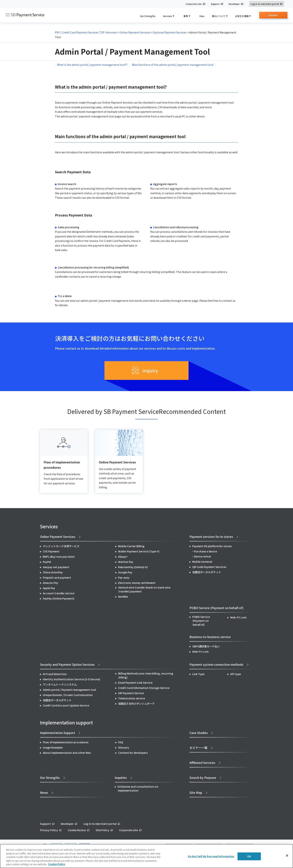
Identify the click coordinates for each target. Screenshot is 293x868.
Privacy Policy (49, 830)
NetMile (123, 597)
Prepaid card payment (57, 577)
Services (112, 32)
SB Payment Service (25, 15)
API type (236, 674)
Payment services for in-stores (211, 537)
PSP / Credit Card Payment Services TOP (80, 32)
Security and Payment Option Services (67, 664)
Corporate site (194, 4)
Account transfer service (59, 593)
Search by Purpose (203, 778)
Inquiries (273, 16)
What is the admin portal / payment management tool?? (92, 65)
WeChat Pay (126, 562)
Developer (234, 4)
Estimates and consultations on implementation (138, 788)
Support (215, 4)
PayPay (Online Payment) (59, 598)
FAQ (121, 742)
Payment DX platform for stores (212, 546)
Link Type (198, 674)
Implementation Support (58, 733)
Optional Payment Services (170, 32)
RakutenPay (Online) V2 (133, 567)
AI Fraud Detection (55, 674)
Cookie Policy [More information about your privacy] (57, 864)
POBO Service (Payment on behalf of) (201, 621)
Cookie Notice (77, 830)
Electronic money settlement (137, 583)
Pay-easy (124, 577)
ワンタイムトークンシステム (60, 684)
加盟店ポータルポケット (57, 700)
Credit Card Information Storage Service (144, 688)
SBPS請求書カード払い (206, 646)
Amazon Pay (50, 583)
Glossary (124, 747)
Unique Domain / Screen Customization (68, 695)
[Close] (287, 856)
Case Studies (199, 733)
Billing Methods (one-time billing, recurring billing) (146, 675)
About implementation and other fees (67, 753)
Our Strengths (148, 16)
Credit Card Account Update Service (66, 705)
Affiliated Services (202, 763)
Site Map (196, 792)
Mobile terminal (202, 562)
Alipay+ (123, 557)
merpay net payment (56, 567)
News (44, 792)
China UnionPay (53, 572)
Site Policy (102, 830)
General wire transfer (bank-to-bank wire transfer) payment (144, 589)
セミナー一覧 (198, 748)
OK (249, 856)
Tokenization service (132, 698)
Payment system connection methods (216, 664)
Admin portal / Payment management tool (69, 690)
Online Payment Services (135, 32)
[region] (146, 856)
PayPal (47, 562)
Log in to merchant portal (265, 4)
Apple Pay (49, 588)
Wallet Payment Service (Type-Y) (139, 551)
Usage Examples (53, 747)
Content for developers (133, 753)
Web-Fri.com (238, 617)
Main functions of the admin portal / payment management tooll (173, 65)
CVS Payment (51, 551)
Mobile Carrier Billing (131, 546)
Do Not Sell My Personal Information (211, 856)
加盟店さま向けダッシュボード (136, 703)
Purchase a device (205, 551)
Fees (202, 16)
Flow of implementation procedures (66, 742)
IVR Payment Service (131, 693)
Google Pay (125, 572)
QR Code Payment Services (209, 567)
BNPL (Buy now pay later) (59, 557)
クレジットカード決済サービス (61, 546)
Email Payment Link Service (135, 683)
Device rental (202, 556)
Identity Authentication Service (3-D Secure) (71, 679)
